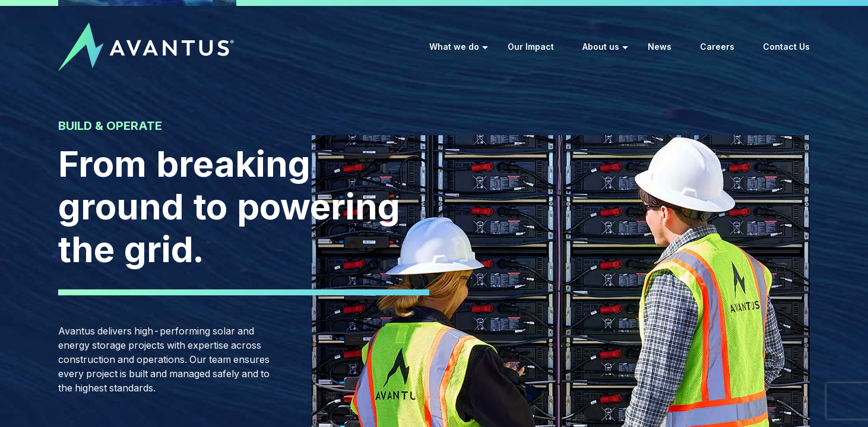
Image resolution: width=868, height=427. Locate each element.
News (660, 47)
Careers (717, 47)
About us (601, 47)
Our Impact (531, 47)
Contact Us (786, 47)
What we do (454, 47)
